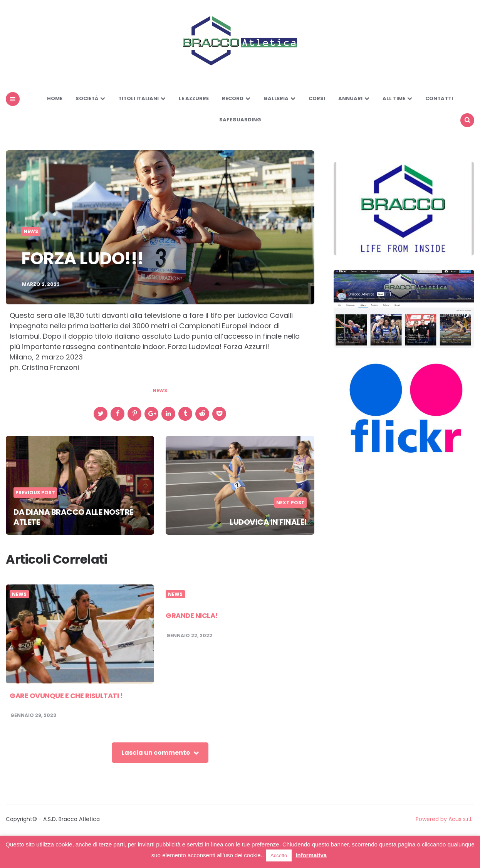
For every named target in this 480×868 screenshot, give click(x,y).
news (160, 391)
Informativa (311, 855)
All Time (394, 98)
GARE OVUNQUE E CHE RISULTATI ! (66, 696)
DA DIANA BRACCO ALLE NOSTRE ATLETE (73, 517)
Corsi (317, 98)
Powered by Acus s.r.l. (444, 819)
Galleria (276, 98)
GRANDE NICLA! (192, 615)
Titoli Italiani (138, 98)
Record (233, 98)
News (31, 232)
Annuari (350, 98)
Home (55, 98)
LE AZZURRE (194, 98)
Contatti (439, 98)
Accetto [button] (279, 855)
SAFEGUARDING (240, 120)
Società (87, 98)
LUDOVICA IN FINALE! (268, 522)
